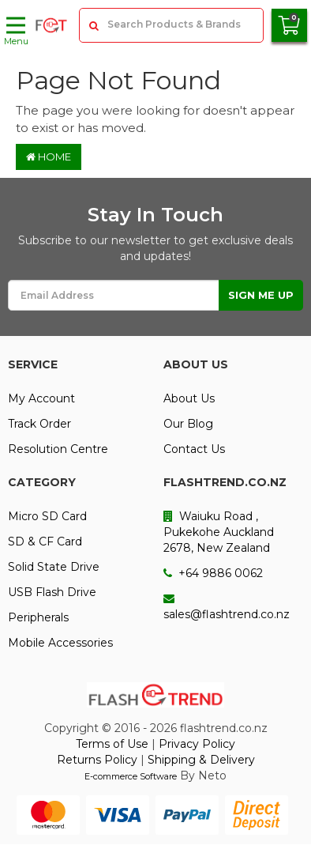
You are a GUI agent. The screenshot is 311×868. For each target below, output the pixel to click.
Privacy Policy (197, 744)
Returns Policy (97, 760)
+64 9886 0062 (213, 573)
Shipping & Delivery (201, 760)
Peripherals (38, 617)
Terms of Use (112, 744)
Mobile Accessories (60, 643)
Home (49, 157)
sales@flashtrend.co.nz (227, 607)
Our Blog (188, 424)
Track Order (39, 424)
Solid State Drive (54, 567)
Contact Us (194, 449)
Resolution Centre (58, 449)
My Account (41, 398)
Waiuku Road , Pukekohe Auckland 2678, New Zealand (219, 532)
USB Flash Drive (52, 592)
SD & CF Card (45, 542)
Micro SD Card (47, 516)
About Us (189, 398)
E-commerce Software (131, 776)
